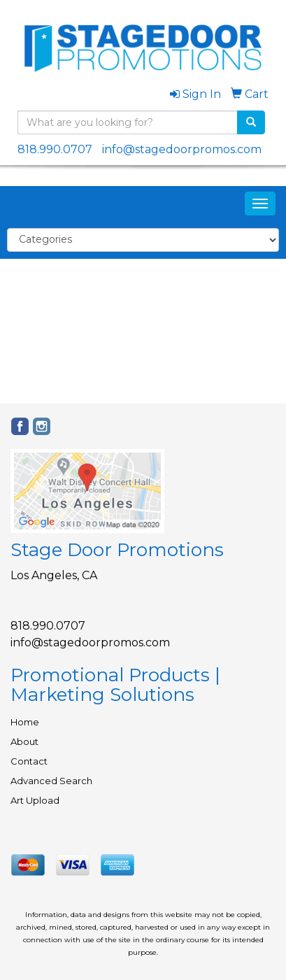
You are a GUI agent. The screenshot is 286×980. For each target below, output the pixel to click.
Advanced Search (51, 781)
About (24, 741)
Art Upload (35, 800)
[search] (251, 122)
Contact (29, 761)
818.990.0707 (55, 149)
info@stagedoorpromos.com (182, 149)
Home (25, 722)
